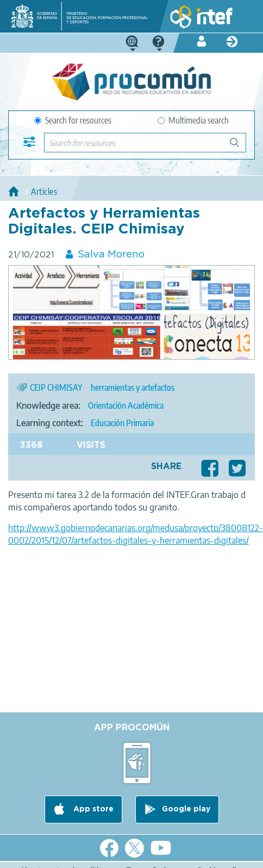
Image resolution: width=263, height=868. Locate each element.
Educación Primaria (122, 423)
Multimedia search (193, 120)
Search (240, 147)
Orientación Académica (126, 405)
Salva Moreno (111, 255)
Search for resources (73, 120)
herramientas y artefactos (133, 387)
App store (92, 809)
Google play (186, 809)
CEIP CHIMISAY (56, 387)
